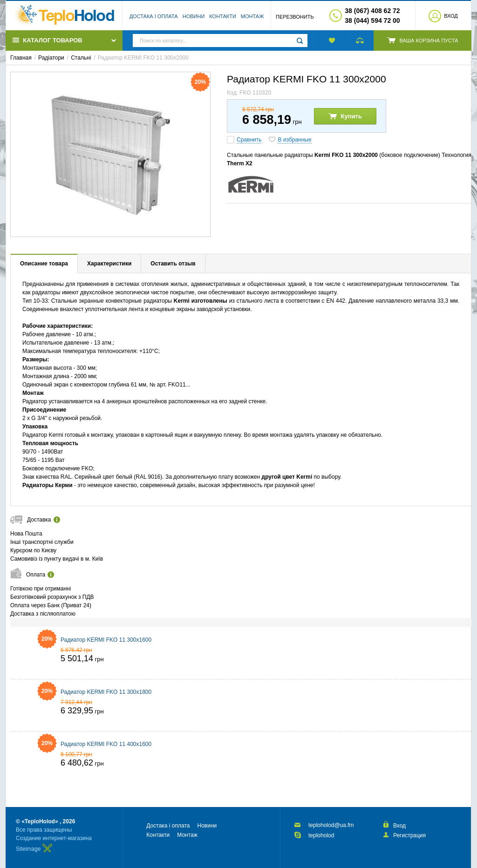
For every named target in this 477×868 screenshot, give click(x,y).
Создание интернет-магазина (54, 838)
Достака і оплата (154, 16)
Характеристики (109, 264)
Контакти (223, 16)
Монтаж (252, 16)
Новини (194, 16)
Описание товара (44, 264)
